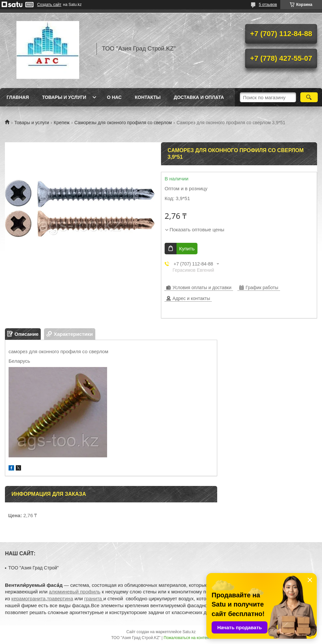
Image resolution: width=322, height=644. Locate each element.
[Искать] (309, 97)
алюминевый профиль (75, 592)
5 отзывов (268, 5)
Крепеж (62, 123)
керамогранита (28, 598)
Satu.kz (189, 632)
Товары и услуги (64, 97)
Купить (187, 249)
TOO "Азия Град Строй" (33, 568)
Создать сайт (49, 5)
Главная (18, 97)
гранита (94, 598)
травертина (60, 598)
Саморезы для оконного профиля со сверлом (123, 123)
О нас (114, 97)
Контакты (148, 97)
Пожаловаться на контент (187, 638)
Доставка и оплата (199, 97)
